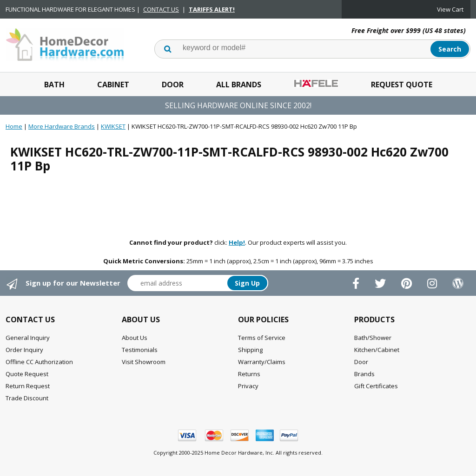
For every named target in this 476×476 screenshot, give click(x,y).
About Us (135, 338)
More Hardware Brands (62, 126)
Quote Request (27, 374)
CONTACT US (161, 9)
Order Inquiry (24, 350)
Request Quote (402, 85)
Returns (249, 374)
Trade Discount (27, 398)
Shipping (250, 350)
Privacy (248, 386)
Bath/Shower (373, 338)
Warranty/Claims (262, 362)
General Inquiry (28, 338)
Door (173, 85)
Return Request (28, 386)
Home (14, 126)
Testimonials (140, 350)
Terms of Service (262, 338)
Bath (54, 85)
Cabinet (113, 85)
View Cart (450, 9)
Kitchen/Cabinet (377, 350)
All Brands (239, 85)
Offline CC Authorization (39, 362)
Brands (364, 374)
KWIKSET (113, 126)
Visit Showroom (144, 362)
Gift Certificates (376, 386)
